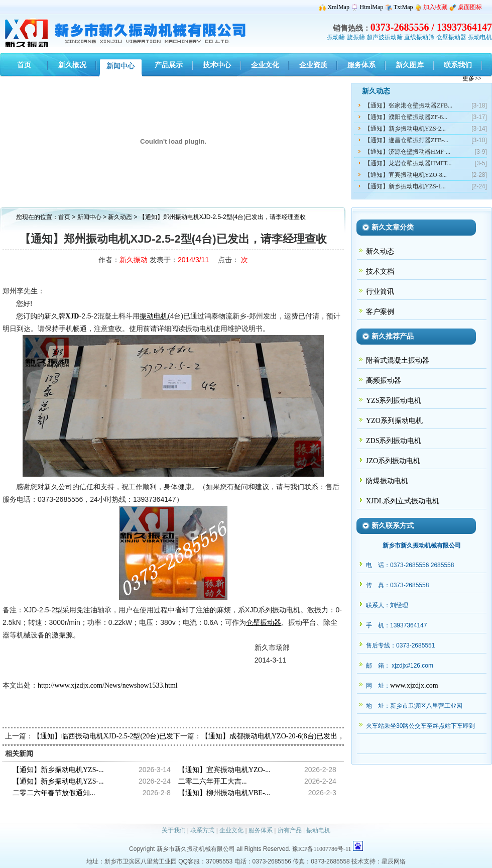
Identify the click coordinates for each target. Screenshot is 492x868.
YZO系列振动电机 (394, 421)
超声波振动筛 (385, 37)
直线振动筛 (419, 37)
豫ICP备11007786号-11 (322, 849)
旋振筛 (356, 37)
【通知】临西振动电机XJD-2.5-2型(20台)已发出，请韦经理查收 (131, 736)
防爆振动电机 (387, 481)
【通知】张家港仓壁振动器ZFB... (408, 105)
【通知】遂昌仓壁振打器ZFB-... (406, 140)
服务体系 (261, 830)
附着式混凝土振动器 (398, 360)
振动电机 (480, 37)
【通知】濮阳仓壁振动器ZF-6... (406, 117)
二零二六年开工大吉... (213, 781)
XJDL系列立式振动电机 (403, 501)
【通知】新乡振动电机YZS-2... (405, 129)
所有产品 (290, 830)
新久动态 (121, 217)
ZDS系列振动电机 (394, 441)
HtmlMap (372, 7)
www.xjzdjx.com (414, 685)
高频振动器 (384, 381)
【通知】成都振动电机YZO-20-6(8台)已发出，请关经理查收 (294, 736)
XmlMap (339, 7)
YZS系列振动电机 (394, 401)
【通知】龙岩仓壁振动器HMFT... (408, 163)
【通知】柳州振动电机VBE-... (224, 793)
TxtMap (403, 7)
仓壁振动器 (451, 37)
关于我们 (174, 830)
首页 (64, 217)
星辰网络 (394, 861)
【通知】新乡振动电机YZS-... (58, 770)
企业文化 (231, 830)
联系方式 (202, 830)
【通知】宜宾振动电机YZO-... (224, 770)
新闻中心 (89, 217)
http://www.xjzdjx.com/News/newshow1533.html (108, 685)
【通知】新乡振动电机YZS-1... (405, 186)
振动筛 (336, 37)
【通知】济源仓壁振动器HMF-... (407, 152)
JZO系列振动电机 (393, 461)
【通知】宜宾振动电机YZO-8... (406, 175)
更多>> (472, 78)
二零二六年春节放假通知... (54, 793)
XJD (72, 316)
